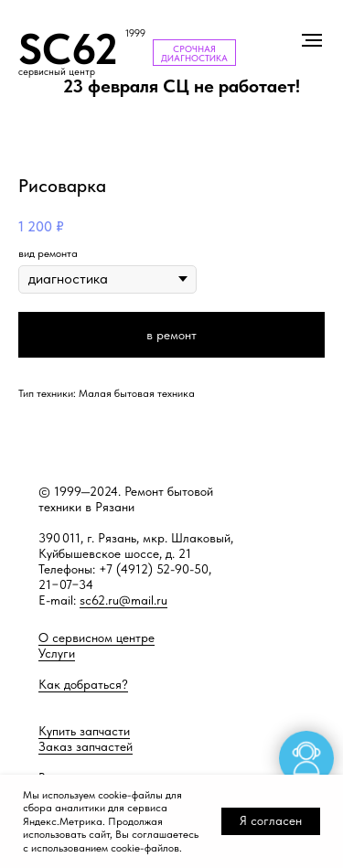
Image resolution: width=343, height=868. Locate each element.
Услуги (57, 653)
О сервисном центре (96, 638)
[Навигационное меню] (312, 40)
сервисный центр (57, 72)
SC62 (68, 49)
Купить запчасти (84, 731)
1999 (135, 33)
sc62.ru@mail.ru (123, 600)
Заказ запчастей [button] (86, 746)
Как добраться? (83, 684)
